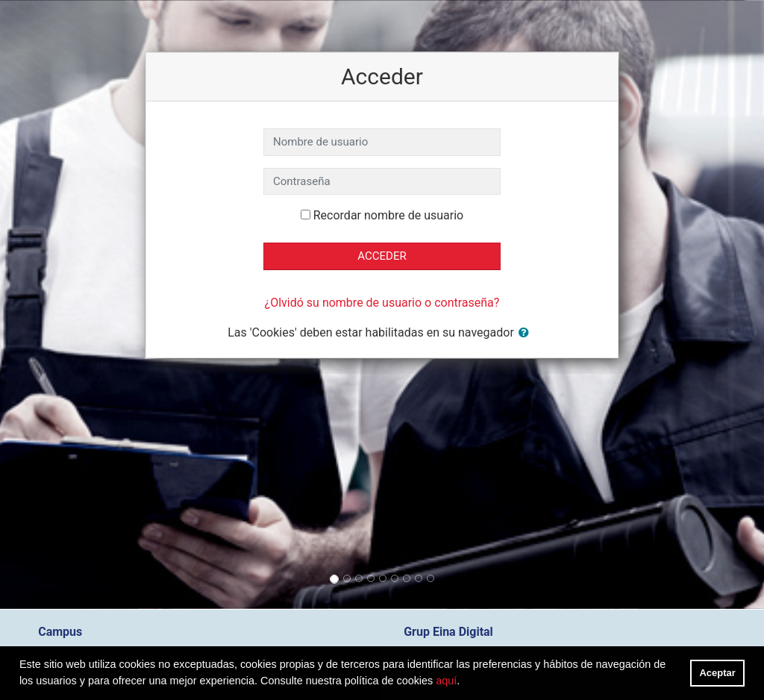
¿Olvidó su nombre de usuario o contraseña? (382, 303)
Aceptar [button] (718, 673)
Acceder (382, 256)
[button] (527, 333)
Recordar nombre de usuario (388, 215)
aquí (446, 681)
